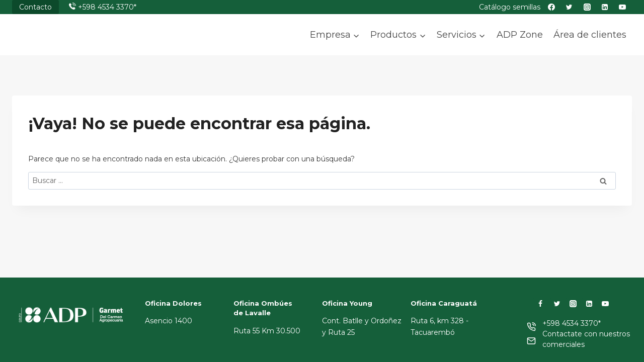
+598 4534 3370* (107, 7)
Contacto (35, 7)
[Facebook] (540, 304)
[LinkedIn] (589, 304)
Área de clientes (590, 35)
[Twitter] (557, 304)
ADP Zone (520, 35)
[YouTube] (605, 304)
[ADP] (62, 43)
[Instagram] (573, 304)
